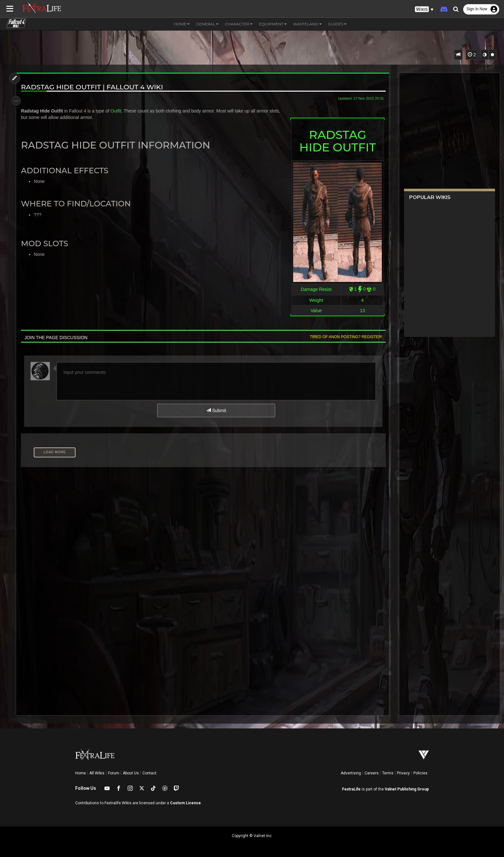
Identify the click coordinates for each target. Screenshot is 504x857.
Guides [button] (337, 24)
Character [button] (239, 24)
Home (81, 773)
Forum (114, 773)
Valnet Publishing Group (407, 789)
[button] (424, 9)
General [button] (207, 24)
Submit (216, 410)
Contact (149, 773)
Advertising (351, 773)
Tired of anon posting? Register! (342, 337)
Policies (420, 773)
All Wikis (97, 773)
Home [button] (182, 24)
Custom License (185, 803)
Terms (388, 773)
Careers (372, 773)
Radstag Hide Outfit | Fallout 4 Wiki (95, 87)
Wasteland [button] (307, 24)
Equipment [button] (273, 24)
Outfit (119, 111)
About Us (131, 773)
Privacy (403, 773)
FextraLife (351, 789)
